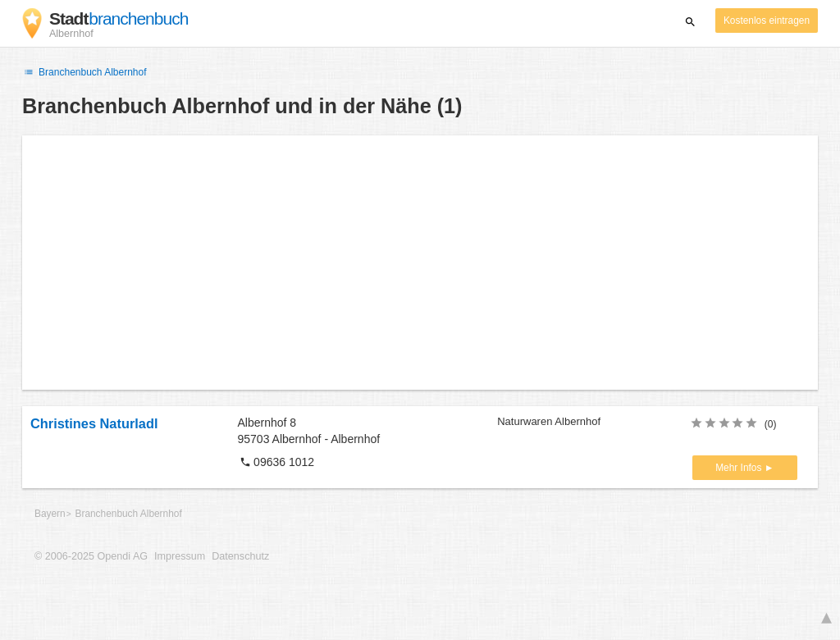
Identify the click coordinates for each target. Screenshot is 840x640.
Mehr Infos (740, 468)
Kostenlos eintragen (767, 21)
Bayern (50, 514)
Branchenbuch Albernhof (84, 72)
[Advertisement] (420, 263)
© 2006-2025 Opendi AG (91, 556)
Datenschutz (240, 556)
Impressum (180, 556)
